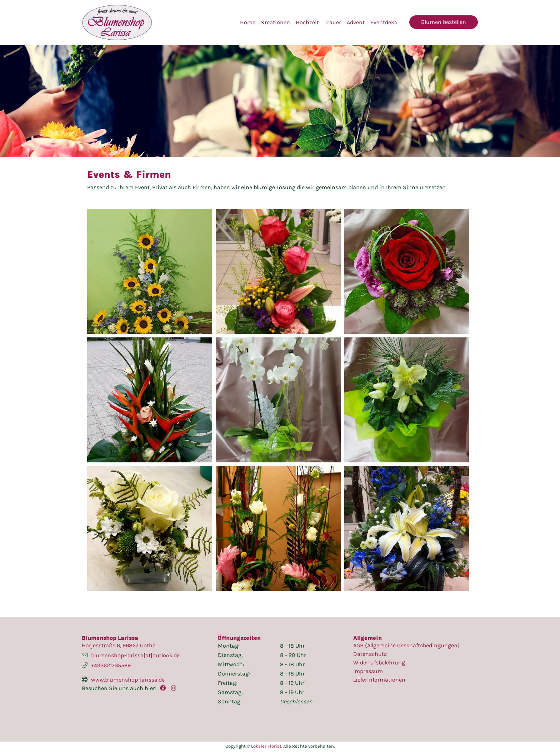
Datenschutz (370, 654)
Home (248, 22)
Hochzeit (307, 22)
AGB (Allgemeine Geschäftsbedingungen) (406, 645)
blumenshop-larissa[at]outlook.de (135, 655)
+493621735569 (111, 665)
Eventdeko (384, 22)
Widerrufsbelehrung (379, 662)
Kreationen (276, 22)
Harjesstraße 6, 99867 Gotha (119, 645)
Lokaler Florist (266, 746)
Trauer (333, 22)
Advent (356, 22)
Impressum (368, 671)
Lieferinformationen (379, 680)
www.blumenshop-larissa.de (128, 680)
